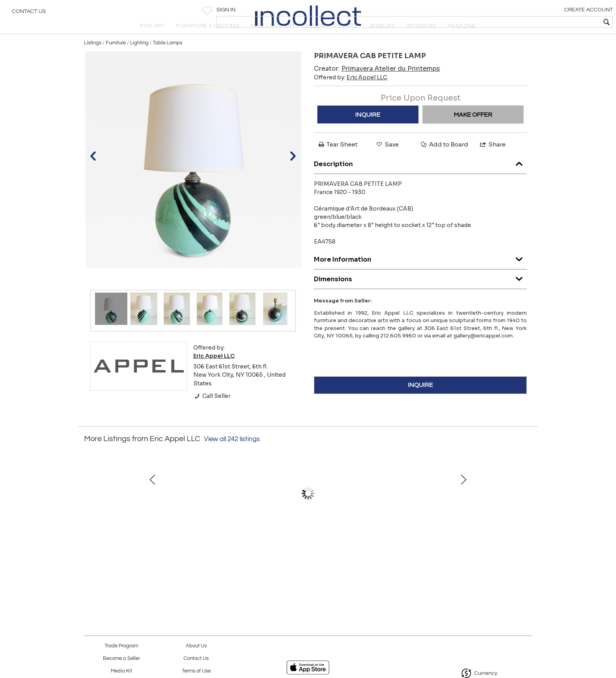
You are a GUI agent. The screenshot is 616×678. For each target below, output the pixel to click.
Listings (93, 60)
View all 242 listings (232, 456)
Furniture (116, 60)
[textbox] (553, 22)
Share (492, 162)
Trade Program (121, 646)
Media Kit (121, 671)
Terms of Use (196, 671)
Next (526, 518)
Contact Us (29, 14)
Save (387, 162)
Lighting (139, 60)
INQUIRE (368, 132)
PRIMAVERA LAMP (141, 554)
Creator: (377, 86)
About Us (196, 646)
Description (420, 179)
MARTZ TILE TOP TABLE (306, 554)
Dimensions (420, 294)
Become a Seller (121, 659)
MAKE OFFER (473, 132)
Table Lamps (168, 60)
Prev (90, 518)
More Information (420, 274)
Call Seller (212, 413)
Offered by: (351, 95)
